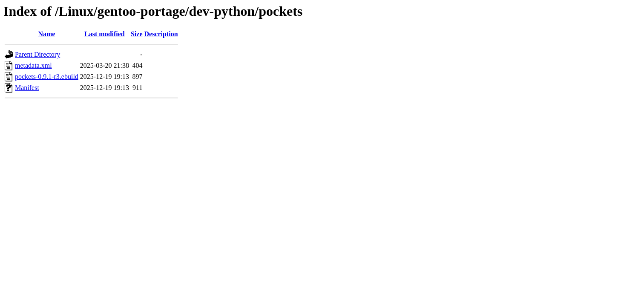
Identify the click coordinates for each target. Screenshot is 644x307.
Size (137, 34)
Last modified (105, 34)
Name (46, 34)
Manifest (27, 88)
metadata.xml (33, 65)
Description (161, 34)
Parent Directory (37, 54)
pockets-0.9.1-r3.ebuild (47, 77)
